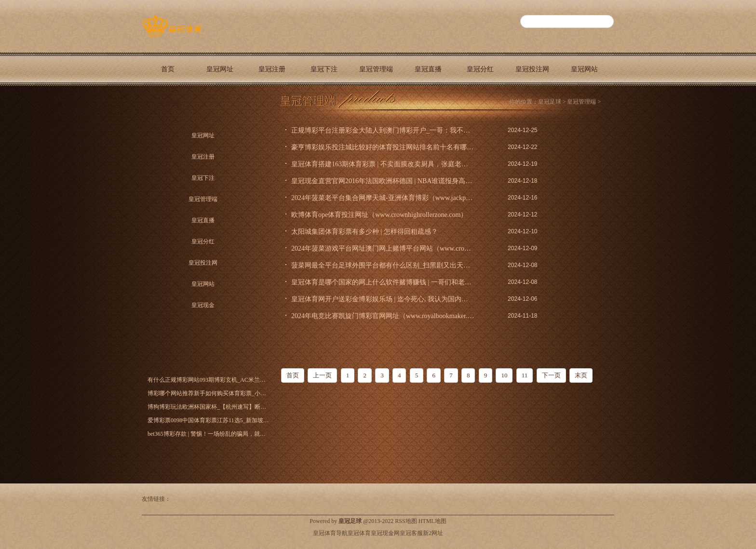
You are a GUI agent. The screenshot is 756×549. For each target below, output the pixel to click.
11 (525, 375)
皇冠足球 (550, 102)
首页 (168, 69)
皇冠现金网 (385, 533)
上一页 (322, 375)
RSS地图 (406, 521)
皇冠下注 (324, 69)
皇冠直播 (428, 69)
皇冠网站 (584, 69)
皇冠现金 (168, 102)
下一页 (551, 375)
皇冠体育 (359, 533)
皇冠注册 (272, 69)
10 (504, 375)
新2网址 (433, 533)
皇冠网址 (220, 69)
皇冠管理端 (376, 69)
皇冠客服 (411, 533)
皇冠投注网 (532, 69)
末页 (581, 375)
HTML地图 (432, 521)
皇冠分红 (480, 69)
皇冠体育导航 (330, 533)
